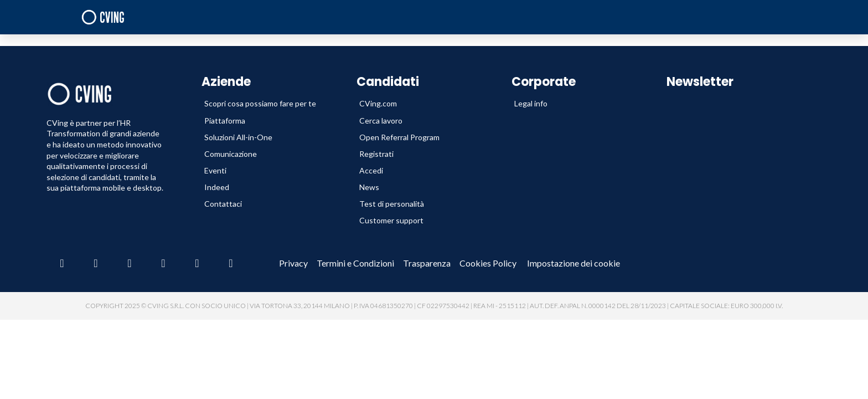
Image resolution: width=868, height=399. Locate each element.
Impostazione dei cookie (573, 263)
